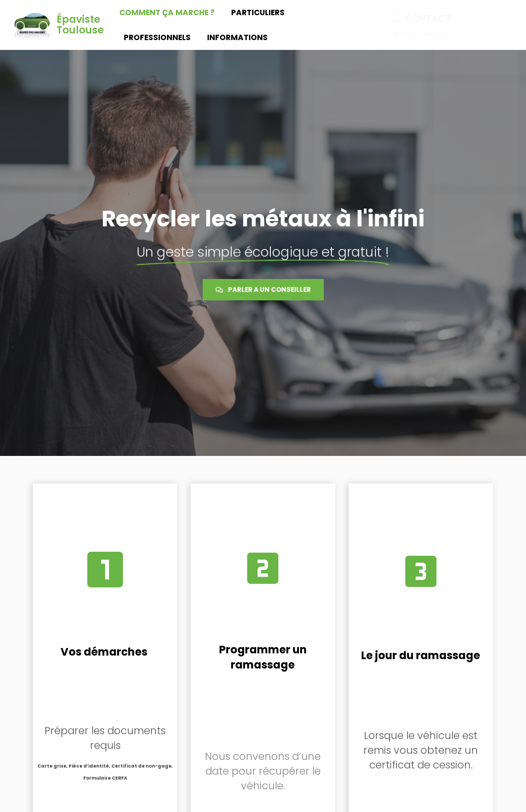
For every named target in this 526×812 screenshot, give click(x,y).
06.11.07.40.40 (418, 33)
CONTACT (428, 18)
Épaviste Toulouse (80, 25)
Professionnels (157, 37)
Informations (237, 37)
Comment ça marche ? (167, 12)
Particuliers (258, 12)
